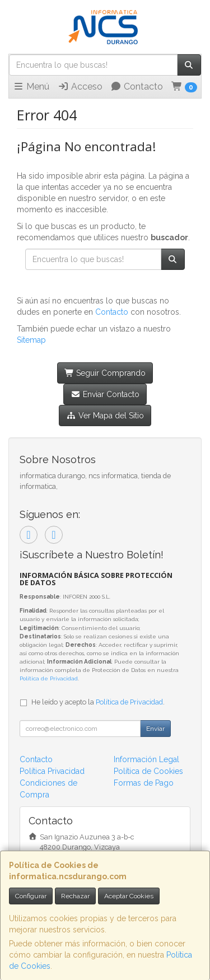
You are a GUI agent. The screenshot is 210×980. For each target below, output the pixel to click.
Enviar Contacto (105, 394)
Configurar (31, 896)
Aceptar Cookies (129, 896)
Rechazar (75, 896)
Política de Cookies (148, 771)
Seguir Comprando (105, 373)
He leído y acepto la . (98, 702)
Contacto (137, 87)
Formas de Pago (144, 783)
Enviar (155, 729)
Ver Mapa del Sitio (105, 416)
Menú (31, 87)
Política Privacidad (52, 771)
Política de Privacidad (49, 678)
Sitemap (31, 340)
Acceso (80, 87)
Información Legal (146, 759)
